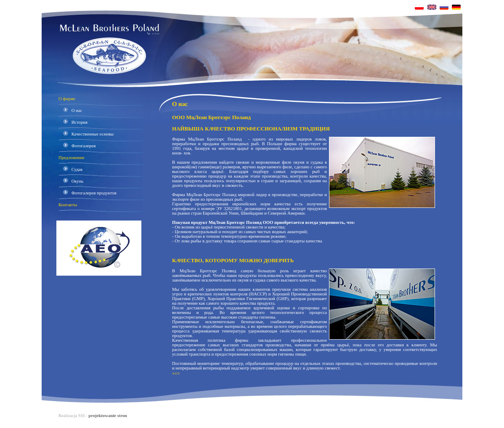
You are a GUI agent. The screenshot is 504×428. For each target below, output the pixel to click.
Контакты (68, 205)
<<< (176, 374)
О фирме (67, 99)
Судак (70, 169)
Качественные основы (86, 134)
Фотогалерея (77, 146)
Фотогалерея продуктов (88, 193)
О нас (70, 110)
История (73, 122)
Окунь (71, 181)
